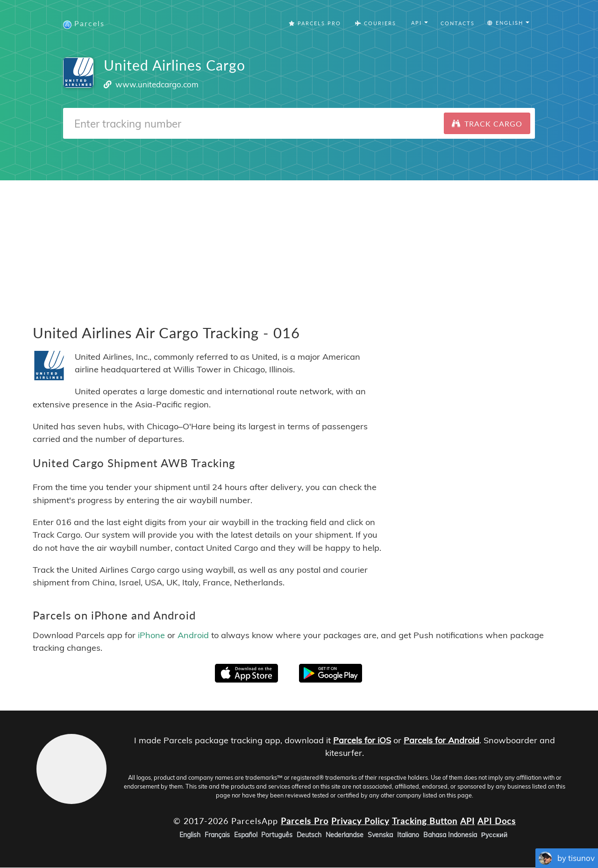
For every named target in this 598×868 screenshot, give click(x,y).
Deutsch (309, 835)
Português (277, 835)
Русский (495, 835)
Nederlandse (345, 835)
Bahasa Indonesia (450, 835)
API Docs (497, 821)
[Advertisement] (299, 246)
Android (193, 636)
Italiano (408, 835)
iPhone (151, 636)
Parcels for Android (441, 740)
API (467, 821)
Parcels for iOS (362, 740)
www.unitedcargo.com (157, 84)
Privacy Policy (360, 821)
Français (217, 835)
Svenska (380, 835)
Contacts (458, 23)
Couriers (376, 23)
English (190, 835)
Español (246, 835)
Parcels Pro (315, 23)
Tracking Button (425, 821)
